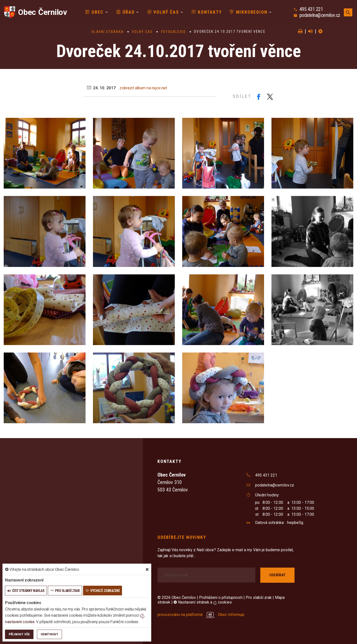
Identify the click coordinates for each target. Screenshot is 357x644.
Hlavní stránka (107, 32)
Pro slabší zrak (259, 597)
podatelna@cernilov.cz (320, 15)
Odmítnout (49, 634)
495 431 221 (311, 9)
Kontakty (207, 12)
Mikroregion (248, 12)
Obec (94, 12)
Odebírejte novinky (182, 537)
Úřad (125, 12)
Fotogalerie (174, 32)
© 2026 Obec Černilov (177, 597)
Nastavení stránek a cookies (203, 602)
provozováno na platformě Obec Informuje (201, 615)
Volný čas (163, 12)
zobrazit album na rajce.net (143, 88)
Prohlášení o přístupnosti (221, 597)
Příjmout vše (19, 634)
